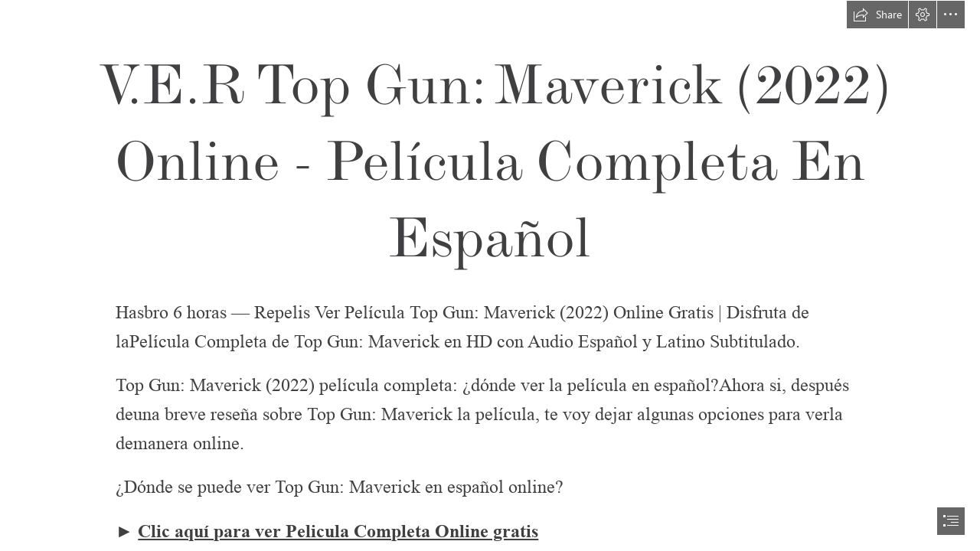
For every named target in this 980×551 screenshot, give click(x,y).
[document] (490, 275)
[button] (877, 15)
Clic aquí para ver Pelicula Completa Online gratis (338, 531)
